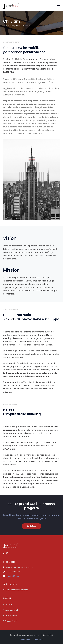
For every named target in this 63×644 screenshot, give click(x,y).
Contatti (9, 605)
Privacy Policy (11, 621)
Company (14, 26)
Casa (5, 26)
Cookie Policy (11, 616)
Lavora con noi (11, 610)
